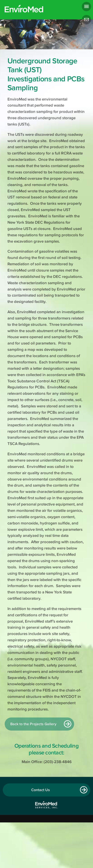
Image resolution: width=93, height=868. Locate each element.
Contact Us (41, 790)
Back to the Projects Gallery (33, 724)
